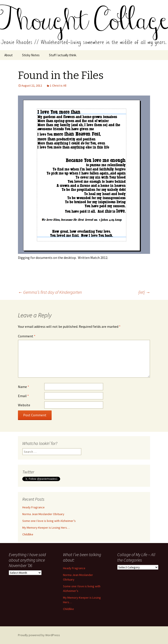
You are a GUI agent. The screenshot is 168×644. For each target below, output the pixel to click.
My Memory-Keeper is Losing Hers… (46, 528)
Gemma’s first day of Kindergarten (50, 292)
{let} (144, 292)
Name (24, 387)
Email (23, 396)
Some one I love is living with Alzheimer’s (49, 521)
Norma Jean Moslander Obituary (43, 514)
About (9, 55)
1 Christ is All (58, 85)
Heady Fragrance (33, 507)
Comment (27, 336)
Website (24, 405)
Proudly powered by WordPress (39, 635)
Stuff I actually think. (63, 55)
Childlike (28, 534)
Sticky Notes (31, 55)
